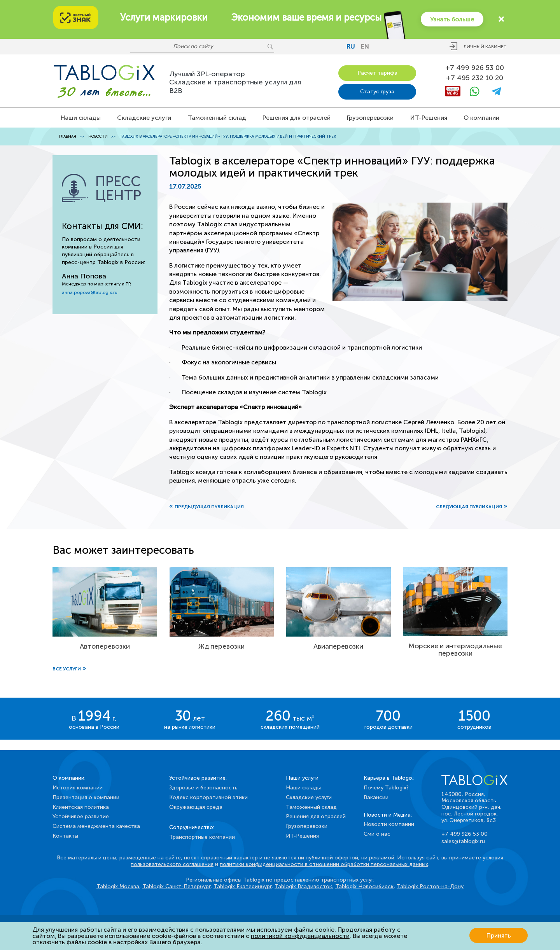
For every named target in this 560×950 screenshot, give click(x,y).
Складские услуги (144, 118)
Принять (499, 936)
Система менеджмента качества (96, 826)
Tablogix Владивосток (303, 886)
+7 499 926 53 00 (475, 68)
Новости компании (389, 824)
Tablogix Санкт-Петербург (176, 886)
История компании (78, 788)
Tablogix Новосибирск (364, 886)
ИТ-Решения (429, 118)
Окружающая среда (196, 807)
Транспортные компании (202, 837)
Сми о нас (377, 834)
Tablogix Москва (118, 886)
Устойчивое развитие (81, 816)
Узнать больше (451, 19)
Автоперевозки (105, 647)
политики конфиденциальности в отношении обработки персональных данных (324, 864)
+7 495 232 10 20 (475, 78)
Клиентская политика (81, 807)
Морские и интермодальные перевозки (455, 650)
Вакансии (376, 797)
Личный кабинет (485, 47)
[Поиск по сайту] (199, 47)
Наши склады (81, 118)
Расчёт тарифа (377, 73)
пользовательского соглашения (172, 864)
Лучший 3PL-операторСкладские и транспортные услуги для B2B (235, 82)
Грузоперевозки (370, 118)
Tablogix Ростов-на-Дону (430, 886)
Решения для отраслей (297, 118)
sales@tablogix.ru (463, 841)
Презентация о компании (86, 797)
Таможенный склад (217, 118)
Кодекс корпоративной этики (208, 797)
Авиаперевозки (338, 647)
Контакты (65, 836)
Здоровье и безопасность (203, 788)
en (365, 46)
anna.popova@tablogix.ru (90, 292)
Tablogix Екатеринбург (242, 886)
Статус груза (377, 92)
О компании (481, 118)
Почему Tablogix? (386, 788)
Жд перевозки (222, 647)
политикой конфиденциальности (300, 936)
